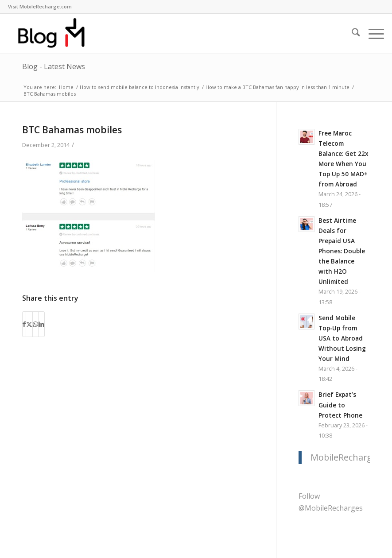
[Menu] (372, 34)
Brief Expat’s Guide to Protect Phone (340, 405)
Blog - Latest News (54, 66)
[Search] (351, 34)
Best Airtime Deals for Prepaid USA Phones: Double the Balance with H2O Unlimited (342, 251)
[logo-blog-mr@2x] (57, 34)
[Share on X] (29, 324)
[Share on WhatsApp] (35, 324)
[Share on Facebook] (24, 324)
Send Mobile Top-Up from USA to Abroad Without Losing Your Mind (342, 338)
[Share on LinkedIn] (41, 324)
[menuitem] (40, 7)
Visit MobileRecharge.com (40, 6)
